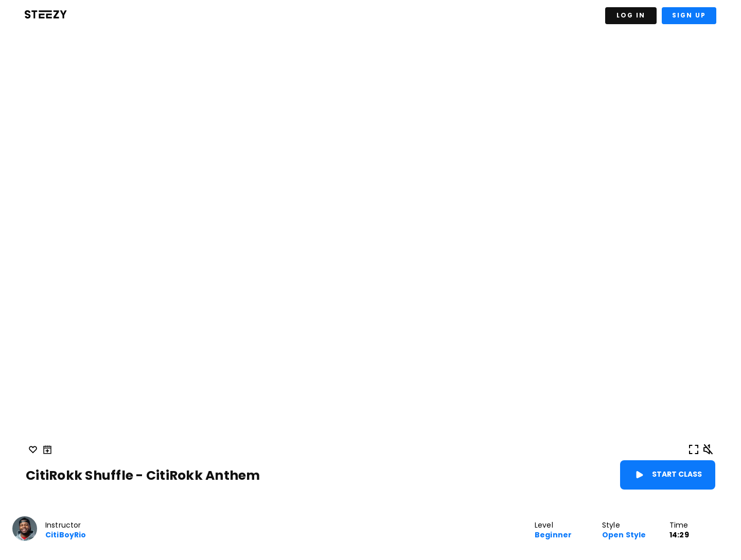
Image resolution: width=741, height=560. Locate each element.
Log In (631, 15)
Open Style (624, 535)
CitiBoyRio (66, 535)
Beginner (553, 535)
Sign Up (689, 15)
